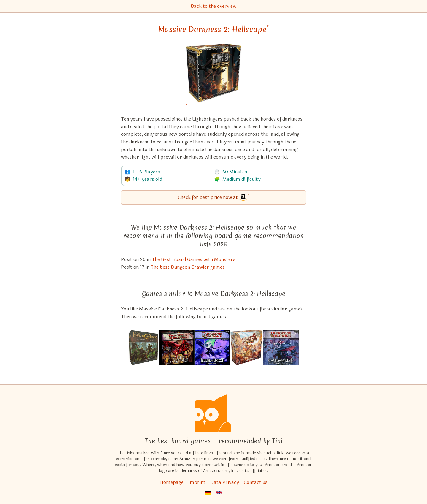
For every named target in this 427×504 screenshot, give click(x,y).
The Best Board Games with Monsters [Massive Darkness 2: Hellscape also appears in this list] (194, 259)
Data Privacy (225, 482)
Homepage (172, 482)
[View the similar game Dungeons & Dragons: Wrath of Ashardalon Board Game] (176, 348)
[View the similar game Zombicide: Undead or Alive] (246, 348)
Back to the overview (213, 6)
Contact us (256, 482)
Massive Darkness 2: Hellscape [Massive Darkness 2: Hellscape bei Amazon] (214, 29)
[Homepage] (213, 413)
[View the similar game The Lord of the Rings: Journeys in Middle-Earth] (143, 348)
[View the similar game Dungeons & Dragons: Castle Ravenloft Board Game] (281, 348)
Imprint (197, 482)
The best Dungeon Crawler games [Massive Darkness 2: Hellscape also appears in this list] (188, 267)
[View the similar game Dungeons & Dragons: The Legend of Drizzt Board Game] (212, 348)
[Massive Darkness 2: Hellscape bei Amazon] (214, 77)
